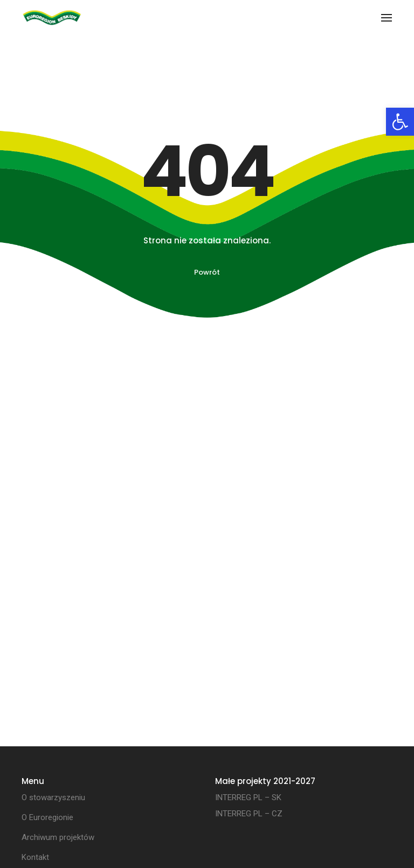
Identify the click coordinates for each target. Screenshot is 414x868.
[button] (400, 122)
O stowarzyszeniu (53, 797)
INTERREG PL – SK (248, 797)
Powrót (207, 272)
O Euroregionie (47, 817)
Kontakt (35, 857)
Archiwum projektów (58, 837)
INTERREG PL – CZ (249, 814)
